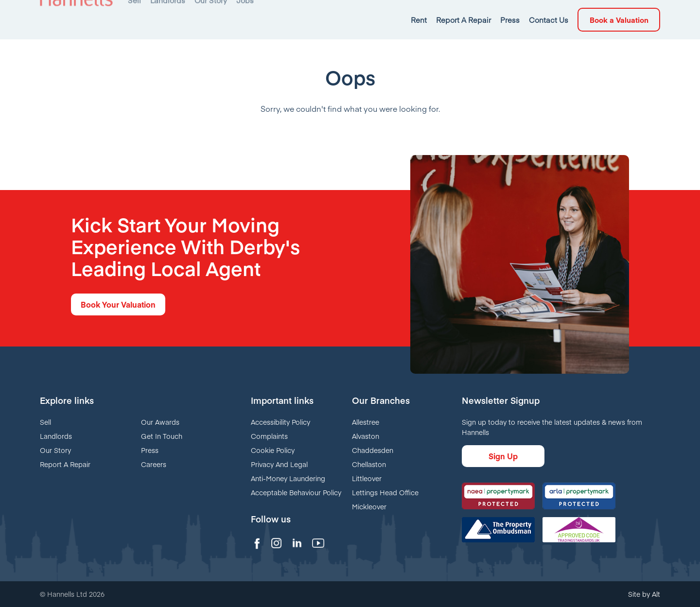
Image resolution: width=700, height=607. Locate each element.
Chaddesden (373, 450)
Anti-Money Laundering (288, 478)
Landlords (56, 436)
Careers (154, 464)
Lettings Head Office (385, 492)
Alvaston (366, 436)
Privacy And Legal (279, 464)
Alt (656, 594)
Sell (45, 422)
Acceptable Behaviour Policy (296, 492)
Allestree (366, 422)
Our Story (55, 450)
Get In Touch (162, 436)
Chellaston (369, 464)
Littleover (367, 478)
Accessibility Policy (280, 422)
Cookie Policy (273, 450)
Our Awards (160, 422)
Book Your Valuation (118, 304)
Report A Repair (65, 464)
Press (150, 450)
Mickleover (369, 506)
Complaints (269, 436)
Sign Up (503, 456)
